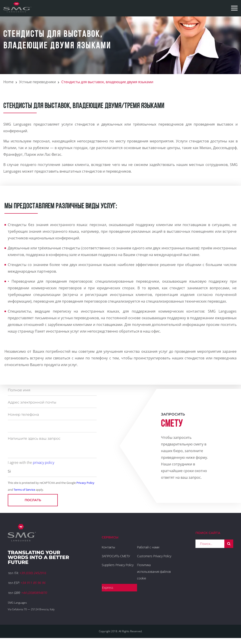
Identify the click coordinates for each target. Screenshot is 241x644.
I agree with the (31, 463)
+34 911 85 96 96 (33, 583)
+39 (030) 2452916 (33, 573)
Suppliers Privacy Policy (118, 565)
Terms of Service (24, 490)
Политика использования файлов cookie (154, 572)
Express (108, 588)
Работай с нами (148, 547)
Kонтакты (108, 547)
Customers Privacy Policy (154, 556)
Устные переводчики (37, 82)
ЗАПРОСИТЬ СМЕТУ (116, 556)
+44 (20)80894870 (34, 593)
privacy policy (44, 463)
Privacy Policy (85, 483)
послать (33, 500)
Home (8, 82)
